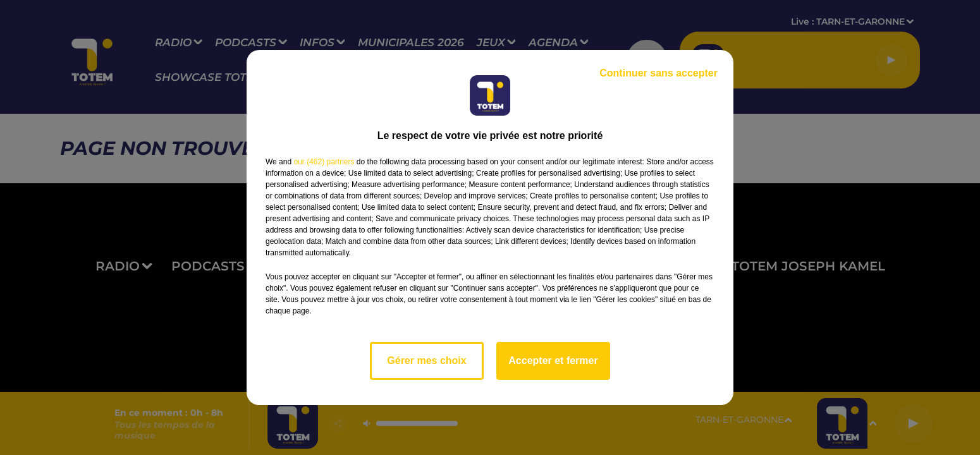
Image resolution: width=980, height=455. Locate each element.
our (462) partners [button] (324, 162)
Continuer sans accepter (658, 73)
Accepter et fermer (553, 361)
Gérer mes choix (426, 361)
